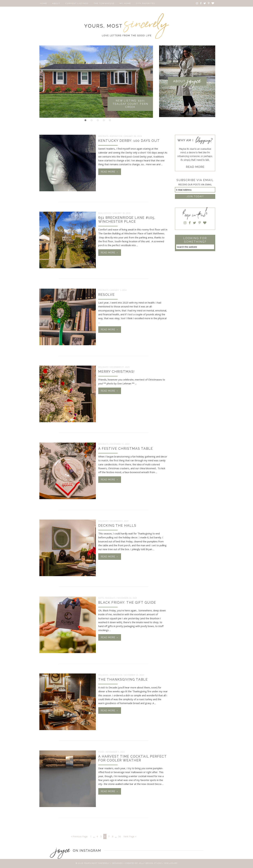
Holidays (103, 136)
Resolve (106, 295)
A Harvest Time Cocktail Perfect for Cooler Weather (132, 758)
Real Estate (105, 213)
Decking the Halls (117, 526)
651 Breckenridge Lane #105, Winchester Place (127, 220)
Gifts (101, 598)
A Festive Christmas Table (126, 449)
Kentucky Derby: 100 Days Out (129, 141)
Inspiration (116, 136)
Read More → (110, 172)
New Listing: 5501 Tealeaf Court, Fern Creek (130, 104)
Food (101, 752)
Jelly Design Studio (150, 863)
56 (120, 836)
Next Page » (130, 836)
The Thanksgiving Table (123, 679)
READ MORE (195, 167)
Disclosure (171, 863)
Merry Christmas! (116, 372)
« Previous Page (79, 836)
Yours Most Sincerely (126, 26)
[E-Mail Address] (195, 190)
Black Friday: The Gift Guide (127, 602)
